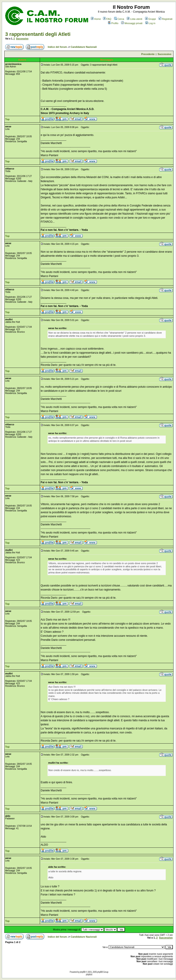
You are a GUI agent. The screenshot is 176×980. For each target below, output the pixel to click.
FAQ (107, 19)
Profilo (113, 23)
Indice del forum (57, 47)
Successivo (22, 39)
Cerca (119, 19)
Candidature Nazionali (84, 47)
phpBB (83, 972)
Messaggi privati (132, 23)
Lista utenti (134, 19)
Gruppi (150, 19)
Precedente (148, 54)
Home (96, 19)
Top (7, 119)
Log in (150, 23)
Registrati (165, 19)
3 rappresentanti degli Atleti (38, 34)
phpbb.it (89, 974)
